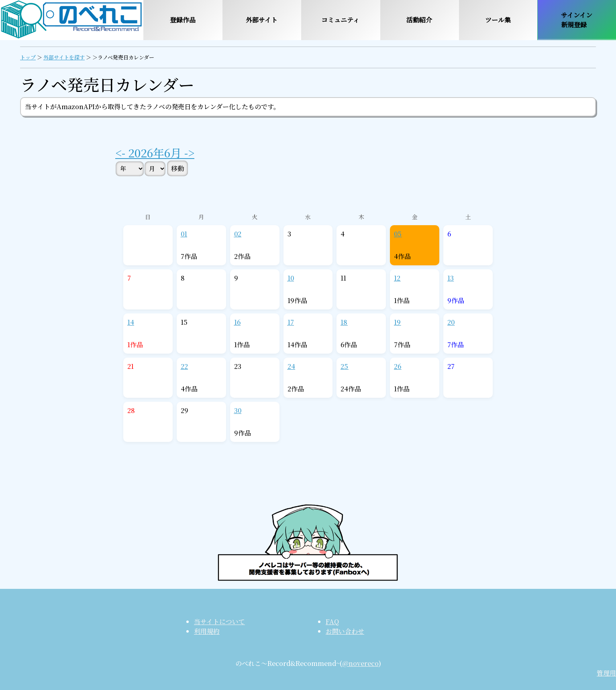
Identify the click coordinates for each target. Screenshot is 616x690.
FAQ (332, 622)
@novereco (360, 663)
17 (291, 322)
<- (122, 153)
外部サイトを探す (64, 57)
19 (397, 322)
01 (184, 234)
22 (184, 366)
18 (344, 322)
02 (238, 234)
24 (291, 366)
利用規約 (207, 631)
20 (451, 322)
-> (188, 153)
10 (291, 278)
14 (131, 322)
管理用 (606, 673)
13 (451, 278)
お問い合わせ (345, 631)
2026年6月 (155, 153)
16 (237, 322)
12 (397, 278)
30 (238, 410)
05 (398, 234)
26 (398, 366)
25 (344, 366)
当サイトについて (219, 622)
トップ (28, 57)
